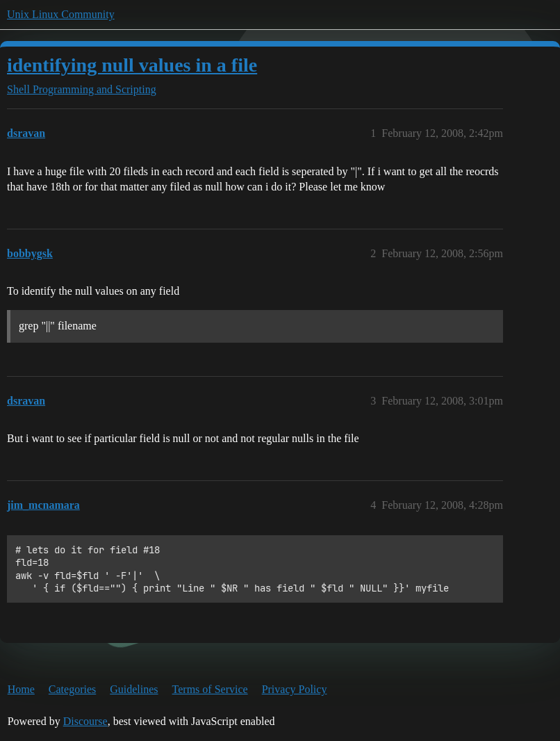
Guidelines (134, 689)
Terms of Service (210, 689)
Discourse (85, 721)
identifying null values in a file (132, 65)
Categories (72, 689)
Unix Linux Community (61, 14)
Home (21, 689)
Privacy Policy (295, 689)
